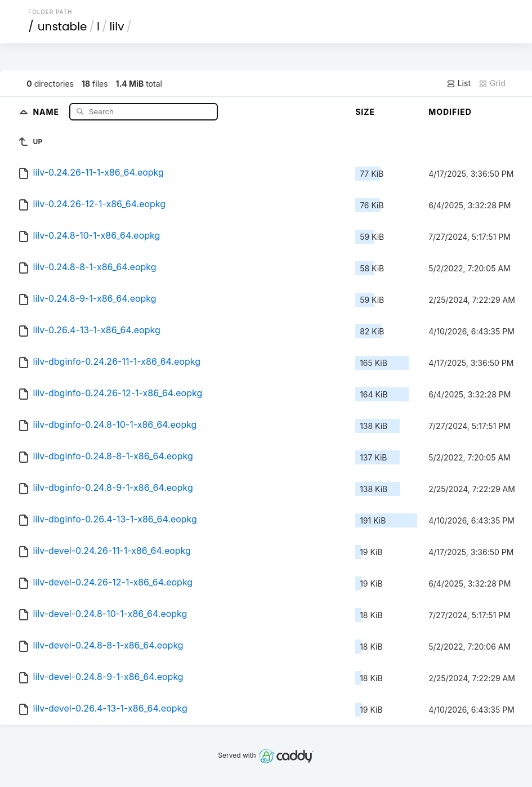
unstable (62, 26)
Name (47, 111)
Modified (450, 112)
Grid (492, 83)
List (459, 83)
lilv (117, 26)
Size (365, 112)
